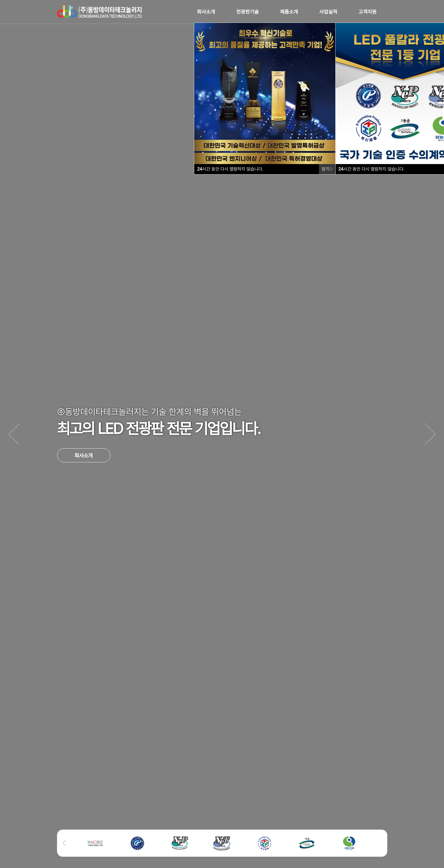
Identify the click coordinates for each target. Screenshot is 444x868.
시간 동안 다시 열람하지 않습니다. (371, 169)
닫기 (327, 169)
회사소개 (84, 455)
